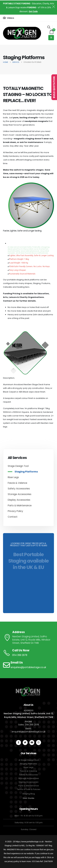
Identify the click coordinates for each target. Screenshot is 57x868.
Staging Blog (29, 794)
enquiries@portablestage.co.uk (29, 732)
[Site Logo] (22, 33)
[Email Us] (28, 665)
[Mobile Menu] (51, 38)
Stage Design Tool (18, 466)
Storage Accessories (20, 494)
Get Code (33, 11)
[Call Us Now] (28, 653)
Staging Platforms (26, 472)
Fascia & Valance (17, 483)
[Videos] (9, 18)
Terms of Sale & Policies (29, 789)
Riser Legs (13, 477)
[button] (49, 27)
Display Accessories (19, 500)
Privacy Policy (15, 511)
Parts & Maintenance (20, 505)
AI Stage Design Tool (29, 760)
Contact (13, 517)
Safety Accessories (19, 489)
